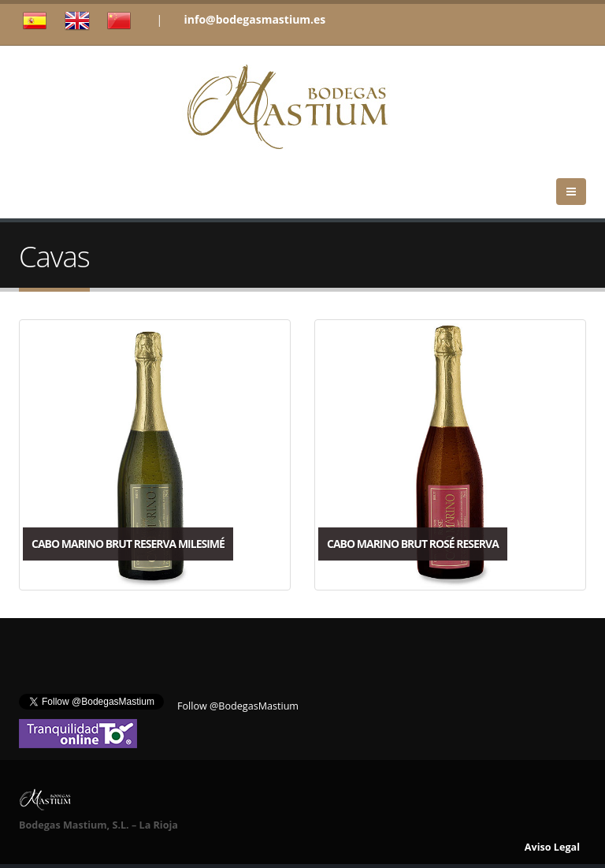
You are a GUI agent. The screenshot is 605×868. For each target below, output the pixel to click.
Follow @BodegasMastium (238, 706)
